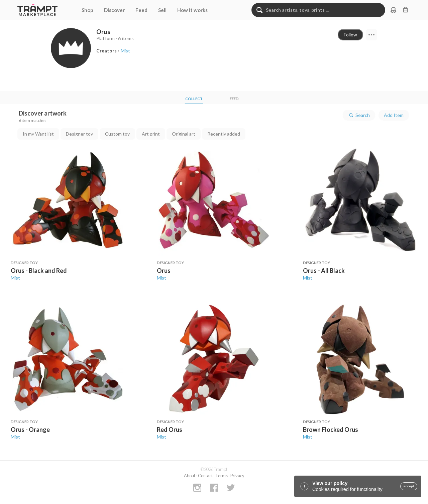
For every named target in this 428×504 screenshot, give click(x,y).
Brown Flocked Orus (331, 430)
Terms (222, 476)
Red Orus (170, 430)
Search (359, 115)
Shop (87, 10)
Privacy (237, 476)
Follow (350, 35)
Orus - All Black (324, 271)
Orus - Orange (30, 430)
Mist (15, 278)
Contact (205, 476)
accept (409, 486)
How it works (192, 10)
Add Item (394, 115)
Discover (114, 10)
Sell (162, 10)
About (190, 476)
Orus (164, 271)
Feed (141, 10)
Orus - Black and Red (39, 271)
